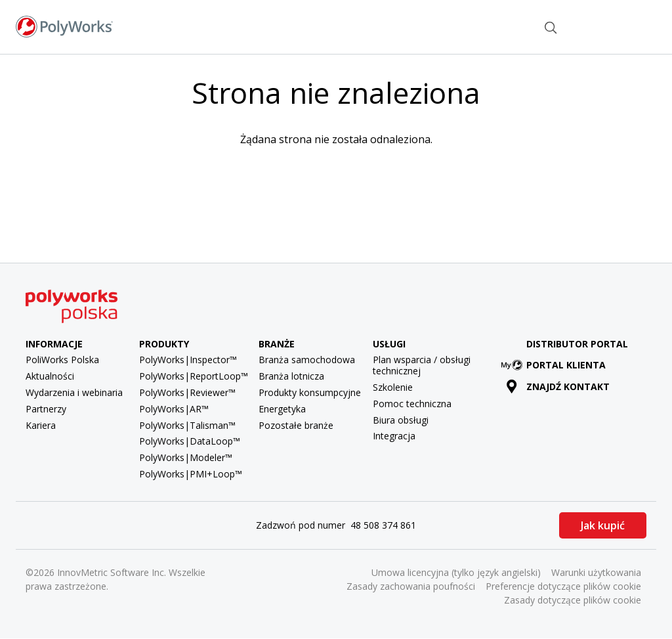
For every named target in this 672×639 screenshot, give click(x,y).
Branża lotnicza (291, 376)
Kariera (41, 425)
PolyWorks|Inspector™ (188, 360)
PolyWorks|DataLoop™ (190, 441)
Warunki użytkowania (596, 572)
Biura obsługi (401, 420)
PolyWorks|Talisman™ (187, 425)
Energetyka (282, 409)
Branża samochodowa (307, 360)
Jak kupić (603, 525)
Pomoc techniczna (412, 404)
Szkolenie (393, 387)
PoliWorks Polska (62, 360)
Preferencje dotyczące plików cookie (563, 586)
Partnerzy (46, 409)
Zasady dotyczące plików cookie (573, 600)
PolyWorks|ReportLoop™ (194, 376)
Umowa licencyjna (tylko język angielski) (456, 572)
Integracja (394, 436)
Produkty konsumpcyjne (310, 392)
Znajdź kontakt (501, 26)
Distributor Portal (577, 344)
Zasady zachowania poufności (411, 586)
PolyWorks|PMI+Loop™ (191, 474)
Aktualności (50, 376)
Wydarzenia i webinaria (74, 392)
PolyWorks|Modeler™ (186, 457)
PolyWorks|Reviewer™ (187, 392)
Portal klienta (556, 365)
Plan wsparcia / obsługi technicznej (422, 365)
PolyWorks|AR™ (174, 409)
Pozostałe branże (296, 425)
